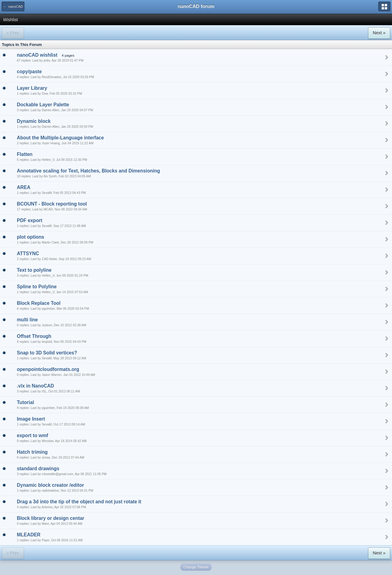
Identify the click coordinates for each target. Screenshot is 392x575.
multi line (27, 320)
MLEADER (29, 535)
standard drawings (38, 469)
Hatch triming (32, 452)
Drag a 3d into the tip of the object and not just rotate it (79, 502)
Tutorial (25, 402)
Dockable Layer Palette (43, 105)
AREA (24, 187)
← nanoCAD (13, 6)
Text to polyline (34, 270)
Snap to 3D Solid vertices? (47, 353)
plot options (30, 237)
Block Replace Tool (39, 303)
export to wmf (32, 435)
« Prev (13, 33)
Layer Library (32, 88)
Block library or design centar (51, 518)
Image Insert (31, 419)
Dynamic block (34, 121)
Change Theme (196, 567)
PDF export (30, 220)
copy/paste (29, 72)
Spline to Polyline (37, 287)
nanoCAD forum (196, 6)
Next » (379, 33)
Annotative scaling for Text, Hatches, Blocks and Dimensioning (89, 171)
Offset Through (34, 336)
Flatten (25, 154)
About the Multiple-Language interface (60, 138)
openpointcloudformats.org (48, 369)
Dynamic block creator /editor (50, 485)
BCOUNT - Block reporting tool (52, 204)
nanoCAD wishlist (37, 55)
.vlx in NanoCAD (35, 386)
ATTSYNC (28, 253)
